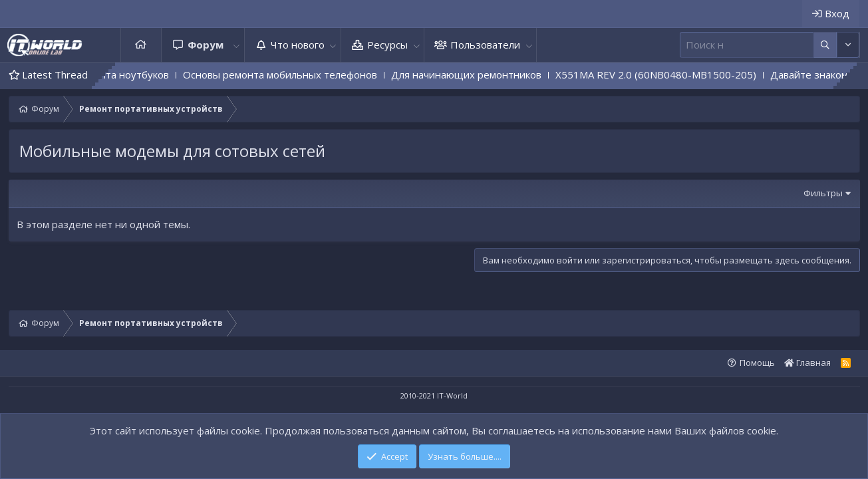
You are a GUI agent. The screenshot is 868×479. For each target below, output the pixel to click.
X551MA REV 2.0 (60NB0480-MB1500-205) (671, 75)
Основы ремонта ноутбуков (117, 75)
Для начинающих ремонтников (482, 75)
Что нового (298, 45)
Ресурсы (387, 45)
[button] (237, 45)
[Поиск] (747, 45)
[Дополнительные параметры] (825, 45)
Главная (141, 45)
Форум (206, 45)
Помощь (757, 363)
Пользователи (485, 45)
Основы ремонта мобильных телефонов (295, 75)
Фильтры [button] (823, 193)
